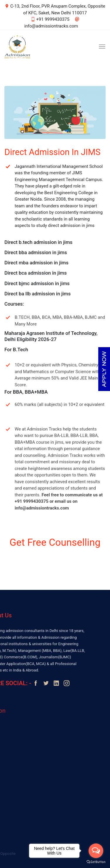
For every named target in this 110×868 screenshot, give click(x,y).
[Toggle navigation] (102, 46)
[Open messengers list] (96, 851)
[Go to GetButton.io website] (96, 862)
